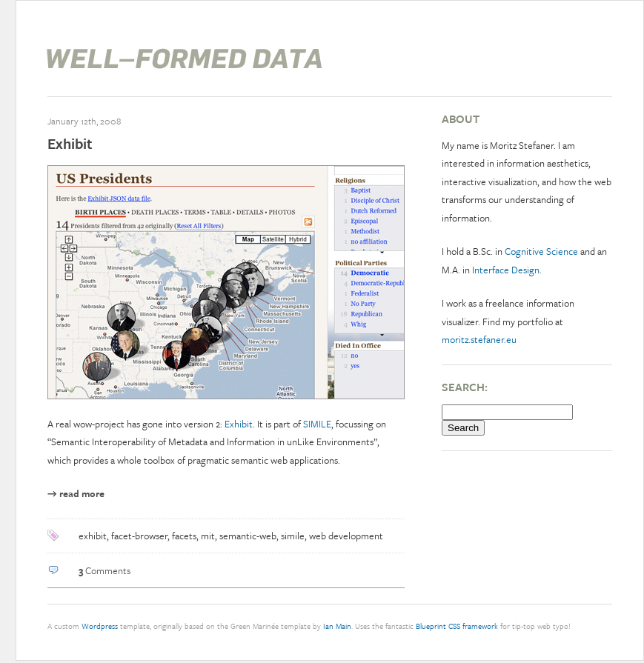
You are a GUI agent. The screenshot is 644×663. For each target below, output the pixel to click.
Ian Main (337, 626)
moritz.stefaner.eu (479, 339)
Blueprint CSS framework (457, 626)
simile (293, 536)
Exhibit (70, 143)
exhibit (93, 536)
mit (208, 536)
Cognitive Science (541, 251)
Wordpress (100, 626)
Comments (104, 570)
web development (346, 536)
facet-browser (139, 536)
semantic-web (248, 536)
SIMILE (317, 424)
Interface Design (506, 270)
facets (184, 536)
